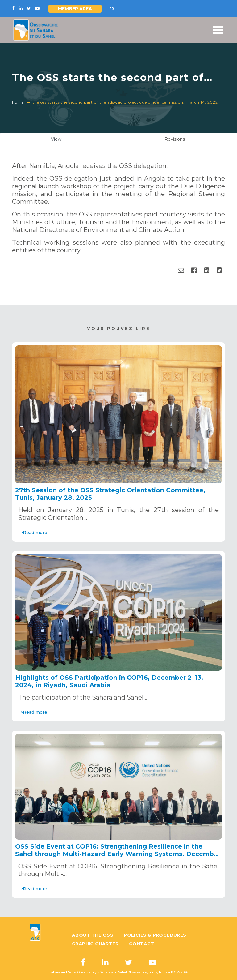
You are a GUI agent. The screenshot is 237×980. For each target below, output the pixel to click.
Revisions (175, 139)
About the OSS (93, 935)
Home (18, 102)
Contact (142, 944)
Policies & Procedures (155, 935)
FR (112, 9)
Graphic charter (95, 944)
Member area (75, 9)
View (63, 141)
